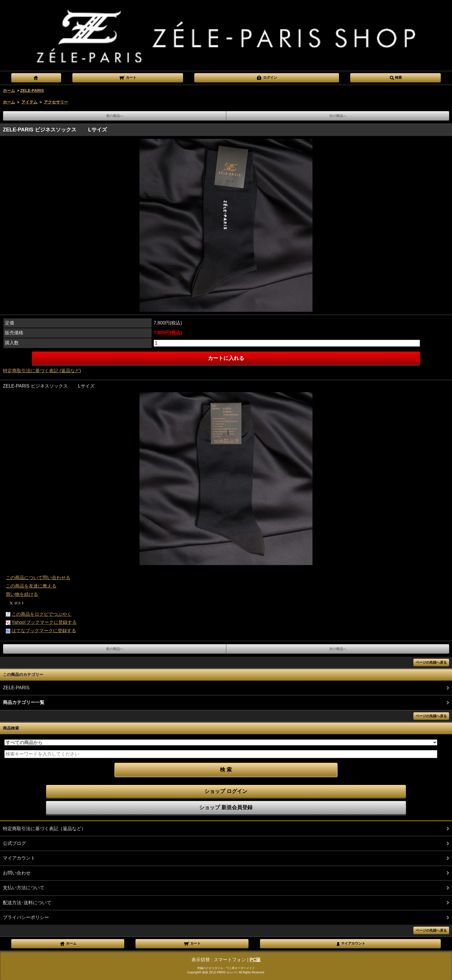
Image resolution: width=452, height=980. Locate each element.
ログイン (267, 77)
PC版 (255, 960)
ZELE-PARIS (32, 90)
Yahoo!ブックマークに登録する (44, 622)
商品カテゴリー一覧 (24, 702)
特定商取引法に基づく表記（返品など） (44, 829)
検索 (395, 77)
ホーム (9, 90)
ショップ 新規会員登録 (226, 807)
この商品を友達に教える (31, 586)
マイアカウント (19, 858)
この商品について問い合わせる (38, 578)
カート (128, 77)
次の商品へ (338, 116)
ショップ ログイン (226, 791)
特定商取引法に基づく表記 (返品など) (42, 371)
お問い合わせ (17, 873)
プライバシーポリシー (26, 917)
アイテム (29, 102)
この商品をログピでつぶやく (42, 614)
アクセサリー (56, 102)
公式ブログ (14, 843)
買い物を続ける (22, 594)
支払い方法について (24, 888)
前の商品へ (115, 116)
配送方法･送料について (27, 903)
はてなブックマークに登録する (44, 631)
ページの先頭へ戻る (431, 662)
